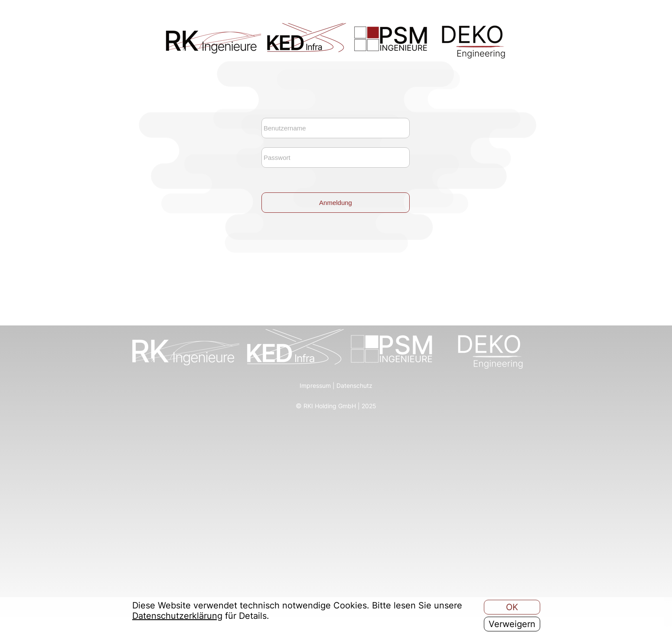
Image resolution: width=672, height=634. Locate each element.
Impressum (315, 385)
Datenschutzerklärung (177, 616)
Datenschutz (354, 385)
